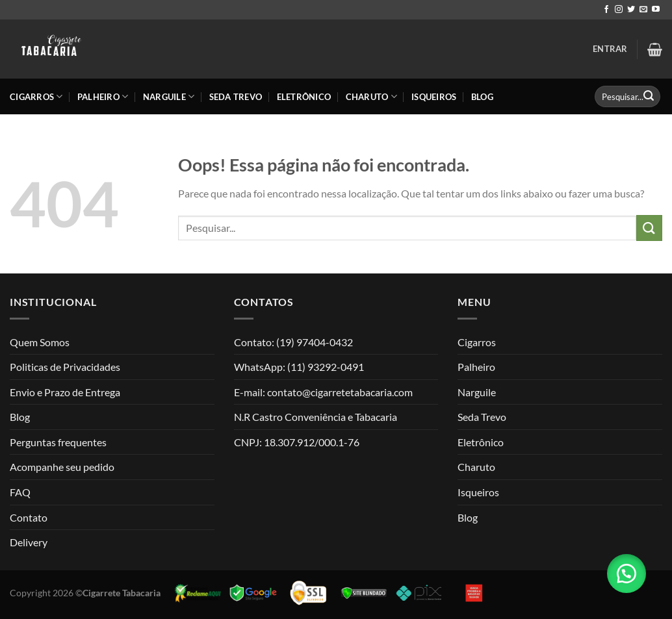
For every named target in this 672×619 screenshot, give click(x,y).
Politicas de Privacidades (65, 367)
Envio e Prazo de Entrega (65, 392)
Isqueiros (434, 97)
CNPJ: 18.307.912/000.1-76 (297, 442)
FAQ (20, 492)
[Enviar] (649, 97)
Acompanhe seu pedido (62, 467)
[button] (627, 574)
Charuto (371, 96)
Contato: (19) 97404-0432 (293, 342)
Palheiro (103, 96)
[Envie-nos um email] (643, 10)
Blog (482, 97)
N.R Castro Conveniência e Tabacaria (316, 417)
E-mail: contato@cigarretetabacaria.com (323, 392)
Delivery (29, 542)
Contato (29, 517)
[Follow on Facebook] (606, 10)
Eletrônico (304, 97)
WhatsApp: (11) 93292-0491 (299, 367)
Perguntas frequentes (58, 442)
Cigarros (36, 96)
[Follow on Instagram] (619, 10)
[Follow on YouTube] (656, 10)
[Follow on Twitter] (631, 10)
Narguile (169, 96)
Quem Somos (40, 342)
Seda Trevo (236, 97)
